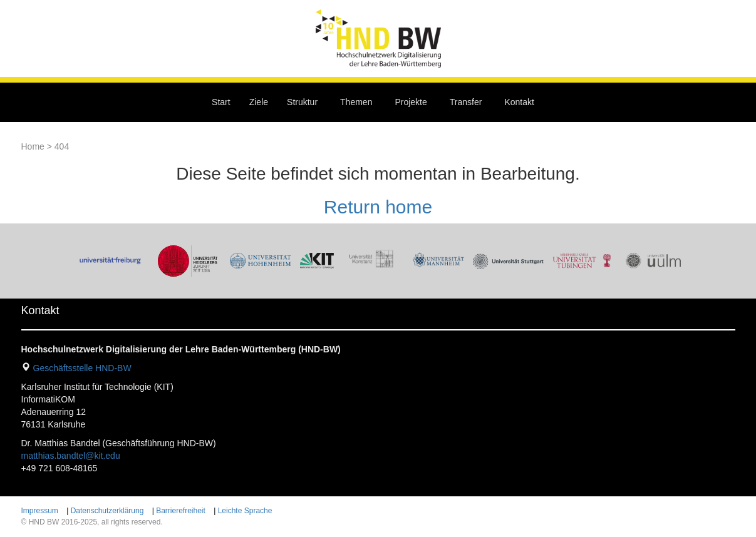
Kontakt (519, 102)
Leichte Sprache (245, 511)
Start (221, 102)
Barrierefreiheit (181, 511)
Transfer (466, 102)
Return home (378, 207)
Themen (356, 102)
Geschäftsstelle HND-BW (82, 368)
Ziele (259, 102)
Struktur (302, 102)
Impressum (40, 511)
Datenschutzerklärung (107, 511)
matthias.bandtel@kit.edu (71, 456)
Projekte (411, 102)
